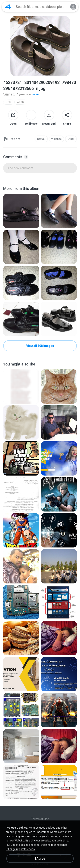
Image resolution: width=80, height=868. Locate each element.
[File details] (21, 211)
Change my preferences (21, 849)
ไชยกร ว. (9, 94)
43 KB (20, 102)
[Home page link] (8, 7)
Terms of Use (40, 819)
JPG (8, 102)
